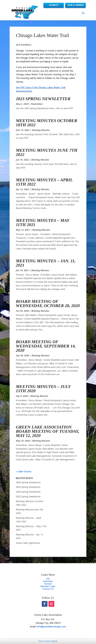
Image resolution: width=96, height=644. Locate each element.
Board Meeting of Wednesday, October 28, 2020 (48, 303)
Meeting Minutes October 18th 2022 (47, 123)
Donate (48, 584)
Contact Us (48, 589)
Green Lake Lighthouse (28, 543)
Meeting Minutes (41, 130)
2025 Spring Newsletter (28, 487)
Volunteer (48, 581)
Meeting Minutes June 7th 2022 (47, 152)
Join (48, 579)
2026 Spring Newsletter (28, 482)
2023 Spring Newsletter (43, 99)
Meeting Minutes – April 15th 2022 (44, 182)
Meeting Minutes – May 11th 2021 (43, 222)
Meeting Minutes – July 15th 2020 (43, 389)
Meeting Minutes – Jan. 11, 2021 (46, 263)
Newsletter (37, 104)
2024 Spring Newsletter (28, 492)
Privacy (41, 641)
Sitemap (54, 641)
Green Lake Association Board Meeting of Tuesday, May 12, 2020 (47, 431)
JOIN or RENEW (75, 5)
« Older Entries (24, 471)
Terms (47, 641)
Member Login (48, 586)
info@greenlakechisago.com (51, 626)
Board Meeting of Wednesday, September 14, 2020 (46, 346)
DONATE (53, 5)
